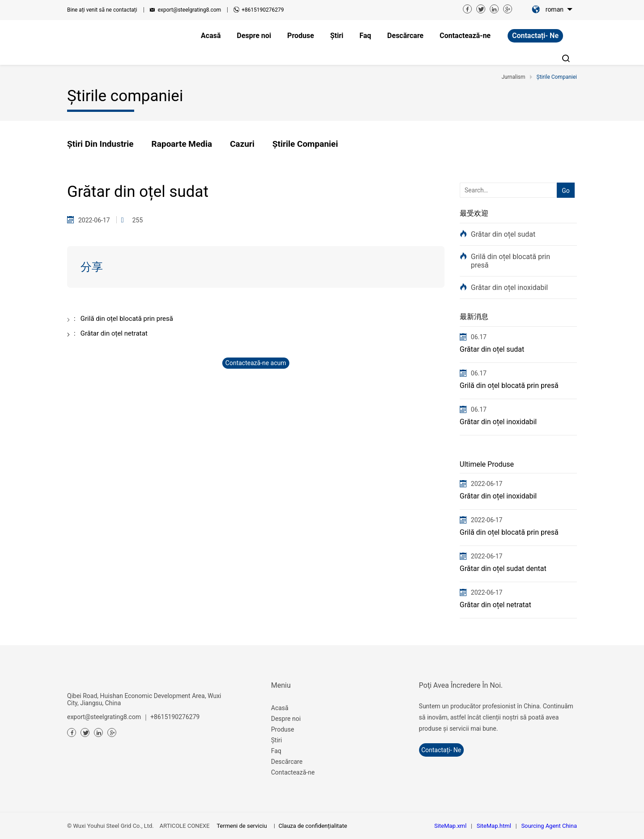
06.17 (479, 337)
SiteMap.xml (450, 826)
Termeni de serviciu (241, 826)
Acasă (280, 708)
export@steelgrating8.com (190, 10)
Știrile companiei (305, 144)
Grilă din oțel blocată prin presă (511, 261)
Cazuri (242, 144)
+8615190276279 (263, 10)
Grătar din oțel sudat (503, 234)
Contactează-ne (293, 772)
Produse (283, 729)
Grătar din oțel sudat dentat (503, 569)
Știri (276, 740)
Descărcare (287, 762)
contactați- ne (535, 36)
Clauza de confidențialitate (313, 826)
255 (138, 220)
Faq (276, 751)
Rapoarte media (182, 144)
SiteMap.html (494, 826)
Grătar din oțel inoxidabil (509, 287)
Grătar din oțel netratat (496, 605)
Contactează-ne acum (256, 363)
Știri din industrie (100, 144)
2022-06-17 (487, 484)
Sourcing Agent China (549, 826)
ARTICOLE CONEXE (185, 826)
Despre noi (286, 719)
